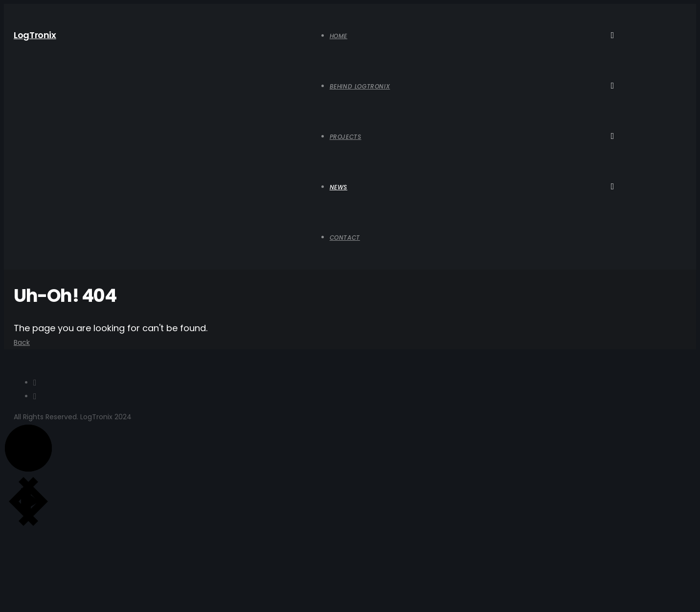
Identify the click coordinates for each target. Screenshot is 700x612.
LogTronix (35, 35)
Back (22, 342)
